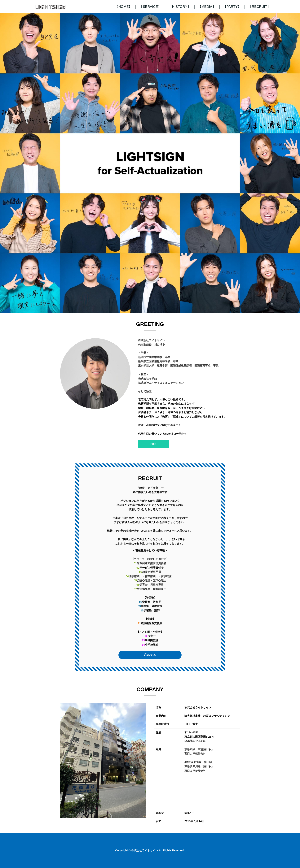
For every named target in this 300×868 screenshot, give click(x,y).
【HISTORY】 (180, 7)
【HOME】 (123, 7)
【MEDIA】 (207, 7)
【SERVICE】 (150, 7)
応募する (150, 655)
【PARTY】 (232, 7)
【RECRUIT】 (259, 7)
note (154, 444)
